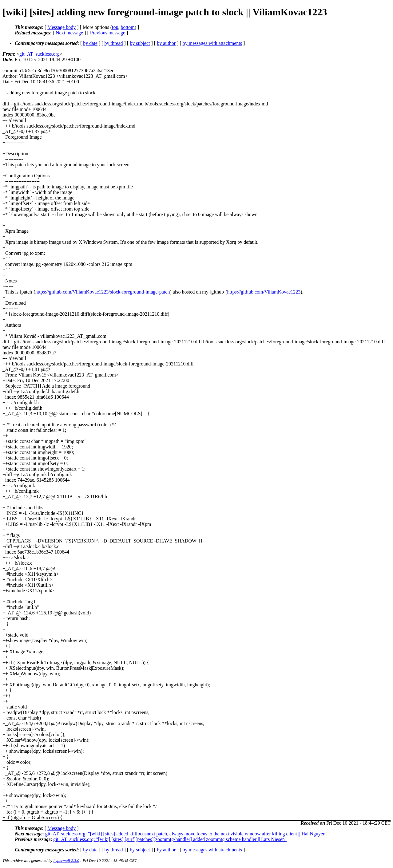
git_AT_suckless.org (40, 54)
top (115, 27)
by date (90, 43)
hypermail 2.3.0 (66, 860)
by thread (114, 43)
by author (166, 43)
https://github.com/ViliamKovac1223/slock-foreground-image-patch (103, 292)
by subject (140, 43)
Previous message (108, 33)
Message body (62, 27)
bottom (127, 27)
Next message (69, 33)
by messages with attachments (212, 43)
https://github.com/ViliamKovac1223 (264, 292)
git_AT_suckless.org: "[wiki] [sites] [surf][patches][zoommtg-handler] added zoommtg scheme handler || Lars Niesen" (170, 839)
